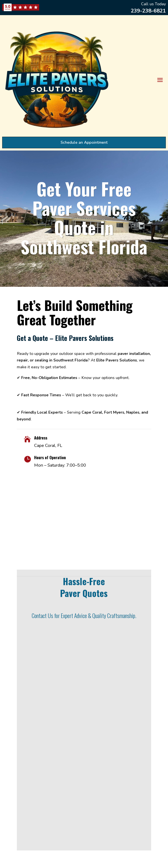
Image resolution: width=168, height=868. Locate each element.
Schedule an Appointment (84, 142)
